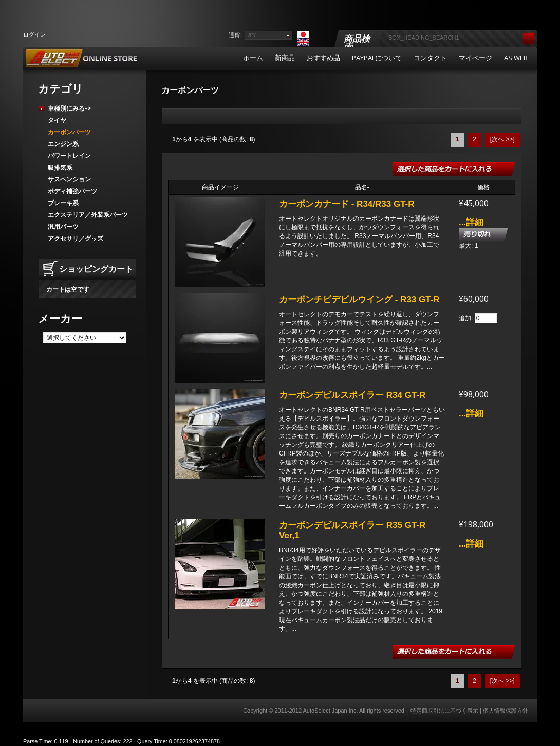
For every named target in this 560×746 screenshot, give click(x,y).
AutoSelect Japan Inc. (330, 711)
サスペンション (69, 179)
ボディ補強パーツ (72, 191)
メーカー (60, 318)
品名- (362, 187)
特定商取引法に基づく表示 (444, 711)
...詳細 (471, 222)
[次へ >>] (502, 139)
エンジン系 (63, 144)
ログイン (34, 34)
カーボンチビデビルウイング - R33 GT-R (359, 299)
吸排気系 (60, 167)
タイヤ (57, 120)
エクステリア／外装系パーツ (88, 215)
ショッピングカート (96, 269)
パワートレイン (69, 156)
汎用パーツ (63, 226)
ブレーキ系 (63, 203)
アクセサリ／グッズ (76, 238)
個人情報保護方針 (506, 711)
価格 (483, 187)
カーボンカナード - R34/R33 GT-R (347, 204)
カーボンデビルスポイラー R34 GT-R (352, 395)
